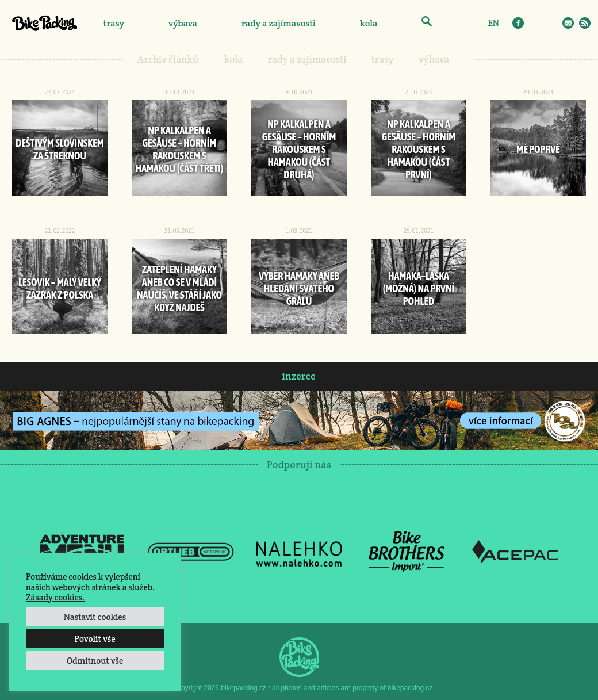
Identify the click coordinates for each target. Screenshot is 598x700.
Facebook (518, 23)
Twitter (551, 23)
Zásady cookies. (55, 597)
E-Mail (568, 23)
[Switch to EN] (493, 22)
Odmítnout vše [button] (95, 661)
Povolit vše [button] (95, 639)
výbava (183, 23)
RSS (585, 23)
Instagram (535, 23)
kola (369, 23)
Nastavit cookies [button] (95, 617)
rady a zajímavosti (279, 23)
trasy (113, 23)
